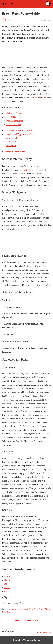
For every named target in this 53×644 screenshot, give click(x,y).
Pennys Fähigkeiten (13, 117)
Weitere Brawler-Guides (15, 151)
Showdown (11, 142)
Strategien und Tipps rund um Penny (20, 134)
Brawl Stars (23, 609)
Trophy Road (28, 170)
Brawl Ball (11, 146)
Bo (6, 584)
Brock (7, 588)
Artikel (15, 609)
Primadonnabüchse (15, 121)
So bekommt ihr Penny (14, 113)
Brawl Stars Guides (37, 609)
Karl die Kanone (14, 125)
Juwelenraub (12, 138)
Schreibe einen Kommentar (27, 621)
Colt (6, 591)
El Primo (8, 576)
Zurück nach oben (44, 632)
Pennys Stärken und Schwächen (18, 130)
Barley (7, 580)
